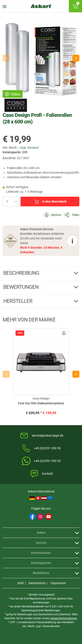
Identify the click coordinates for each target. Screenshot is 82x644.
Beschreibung (22, 273)
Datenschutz (37, 583)
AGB (21, 583)
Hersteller (18, 301)
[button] (76, 58)
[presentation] (6, 374)
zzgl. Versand (29, 148)
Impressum (58, 583)
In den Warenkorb (50, 202)
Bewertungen (21, 287)
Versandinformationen (64, 618)
